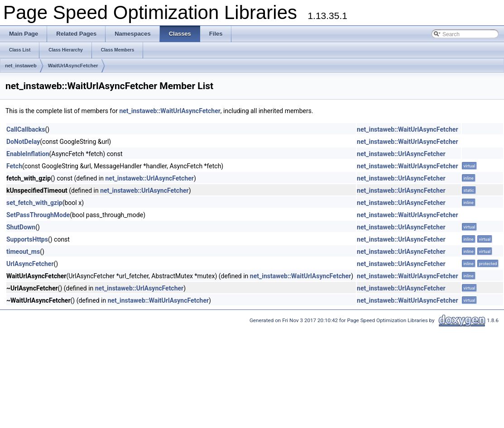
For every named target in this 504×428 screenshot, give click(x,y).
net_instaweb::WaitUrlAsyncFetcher (170, 111)
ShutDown (21, 227)
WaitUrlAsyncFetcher (73, 66)
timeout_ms (23, 252)
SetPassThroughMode (38, 215)
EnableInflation (28, 154)
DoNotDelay (23, 142)
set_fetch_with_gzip (34, 203)
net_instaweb (21, 66)
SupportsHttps (27, 239)
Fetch (14, 166)
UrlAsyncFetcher (30, 264)
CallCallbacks (26, 129)
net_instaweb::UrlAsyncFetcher (401, 154)
